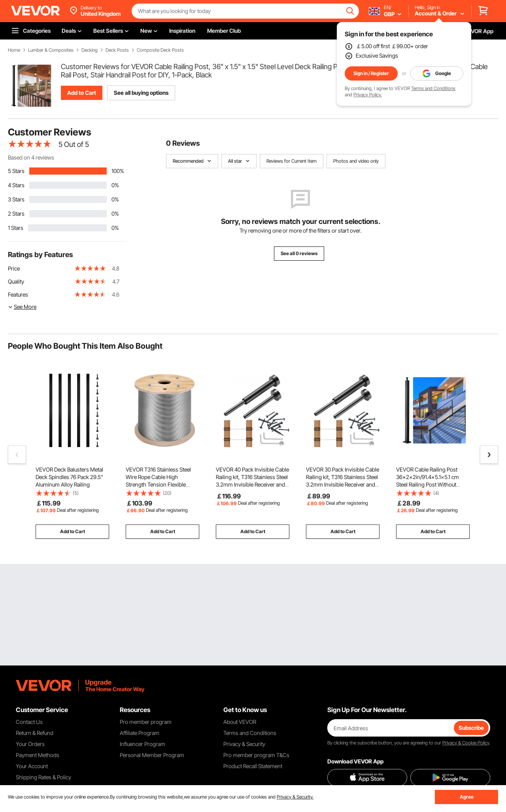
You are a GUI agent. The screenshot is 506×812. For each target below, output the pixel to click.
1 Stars (16, 228)
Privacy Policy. (368, 95)
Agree (467, 797)
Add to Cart (82, 93)
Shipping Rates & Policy (43, 777)
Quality (16, 281)
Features (18, 294)
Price (14, 268)
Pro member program (146, 722)
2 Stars (16, 213)
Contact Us (29, 722)
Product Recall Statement (253, 766)
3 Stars (16, 199)
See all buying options (141, 93)
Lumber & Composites (51, 50)
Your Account (32, 766)
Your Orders (30, 744)
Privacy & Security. (295, 797)
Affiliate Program (140, 733)
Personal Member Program (152, 755)
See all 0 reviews (299, 253)
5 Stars (16, 171)
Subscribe (471, 728)
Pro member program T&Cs (256, 755)
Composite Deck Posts (160, 50)
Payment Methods (38, 755)
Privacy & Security (244, 744)
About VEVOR (240, 722)
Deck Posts (117, 50)
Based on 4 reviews (31, 157)
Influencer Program (143, 744)
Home (14, 50)
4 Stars (16, 185)
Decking (90, 50)
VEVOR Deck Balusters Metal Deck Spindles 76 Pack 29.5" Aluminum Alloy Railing (69, 477)
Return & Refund (35, 733)
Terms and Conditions (433, 88)
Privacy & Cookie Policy (466, 743)
